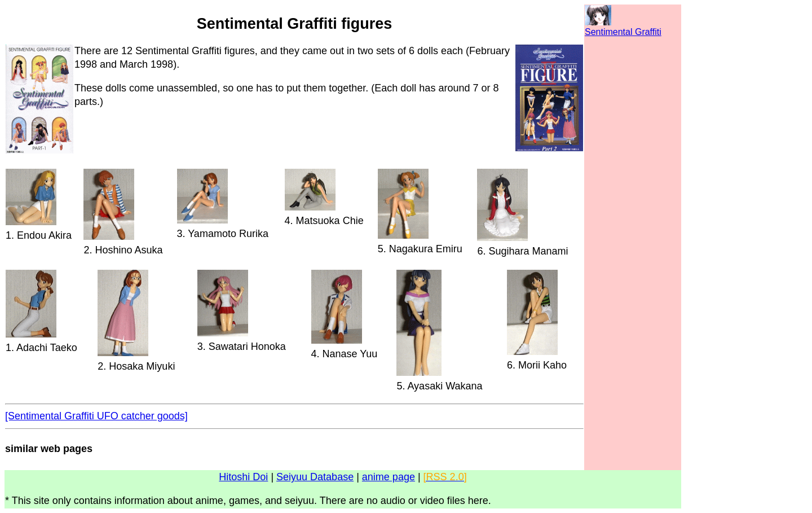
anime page (389, 477)
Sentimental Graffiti (623, 32)
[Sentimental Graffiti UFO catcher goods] (96, 416)
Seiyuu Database (315, 477)
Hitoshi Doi (243, 477)
